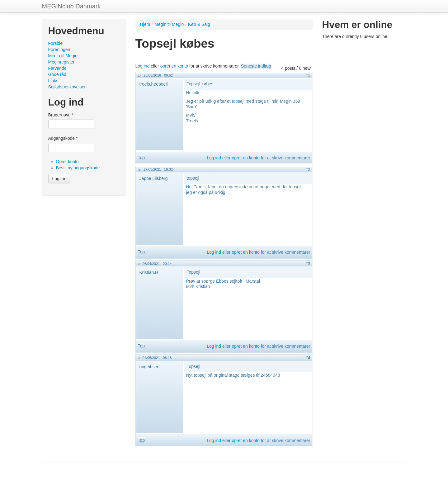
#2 (308, 169)
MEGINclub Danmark (71, 6)
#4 (308, 358)
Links (53, 81)
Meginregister (61, 62)
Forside (56, 43)
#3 (308, 264)
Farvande (57, 68)
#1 (308, 75)
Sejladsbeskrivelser (67, 87)
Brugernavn (61, 115)
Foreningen (59, 49)
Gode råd (57, 74)
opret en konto (174, 66)
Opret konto (67, 162)
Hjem (145, 24)
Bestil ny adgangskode (78, 168)
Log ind (59, 179)
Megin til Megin (63, 56)
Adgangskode (63, 138)
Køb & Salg (199, 24)
